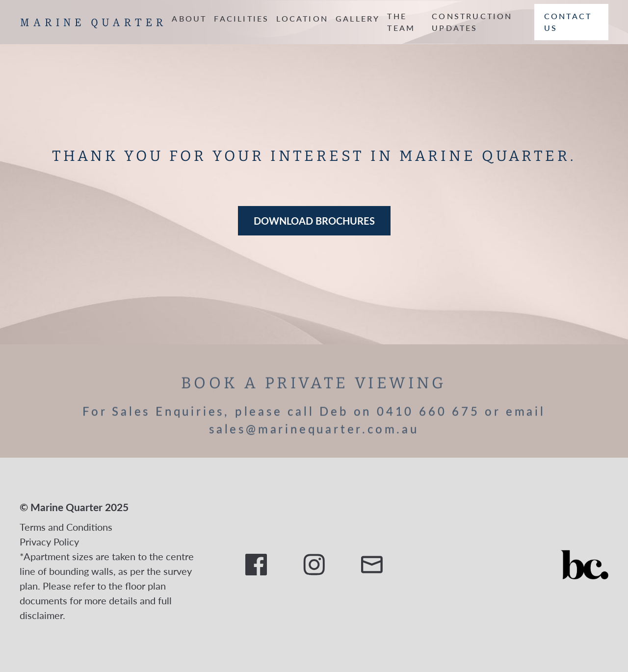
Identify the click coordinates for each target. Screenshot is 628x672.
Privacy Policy (49, 542)
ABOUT (189, 18)
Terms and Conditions (66, 527)
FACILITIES (241, 18)
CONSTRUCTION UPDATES (472, 22)
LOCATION (302, 18)
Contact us (568, 22)
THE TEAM (401, 22)
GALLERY (358, 18)
